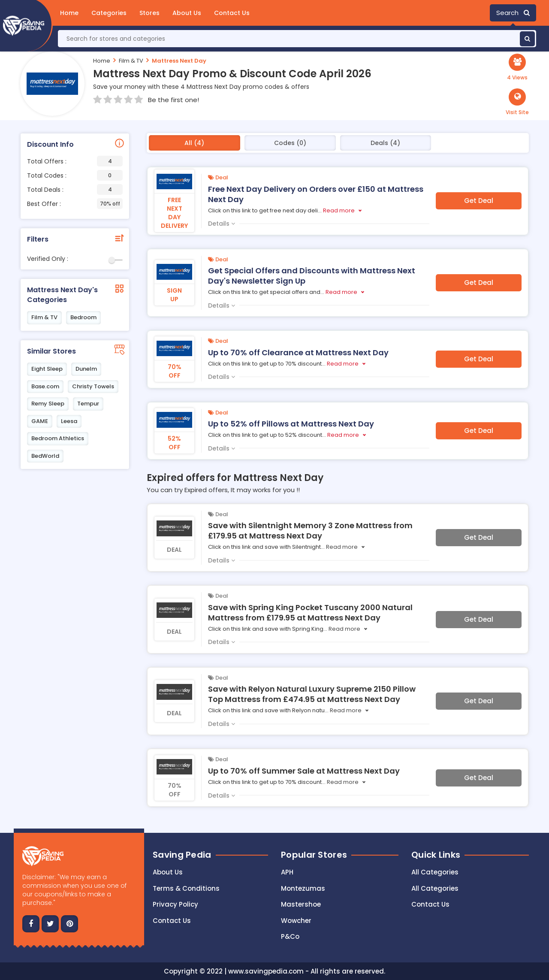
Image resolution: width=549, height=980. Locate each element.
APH (287, 872)
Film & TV (131, 61)
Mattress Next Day (179, 61)
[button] (517, 102)
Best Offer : (75, 204)
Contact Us (232, 13)
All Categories (435, 872)
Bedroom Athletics (58, 438)
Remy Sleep (48, 404)
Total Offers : (75, 161)
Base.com (45, 386)
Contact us (172, 921)
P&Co (290, 936)
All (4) (194, 143)
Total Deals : (75, 189)
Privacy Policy (175, 904)
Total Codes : (75, 175)
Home (69, 13)
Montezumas (303, 888)
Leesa (69, 421)
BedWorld (45, 456)
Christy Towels (93, 386)
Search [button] (513, 13)
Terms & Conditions (186, 888)
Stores (149, 13)
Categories (109, 13)
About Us (187, 13)
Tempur (88, 404)
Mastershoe (301, 904)
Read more (339, 210)
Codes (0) (290, 143)
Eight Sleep (47, 369)
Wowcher (296, 921)
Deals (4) (385, 143)
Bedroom (83, 317)
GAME (40, 421)
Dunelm (86, 369)
